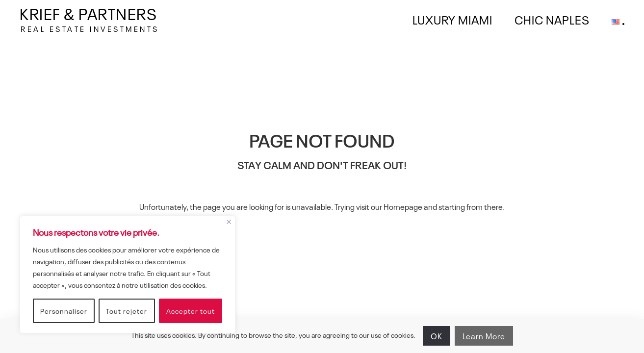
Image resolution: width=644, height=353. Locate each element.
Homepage (403, 206)
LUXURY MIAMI (452, 19)
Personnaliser (64, 311)
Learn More (484, 336)
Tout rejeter (127, 311)
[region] (128, 275)
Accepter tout (191, 311)
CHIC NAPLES (552, 19)
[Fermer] (229, 221)
